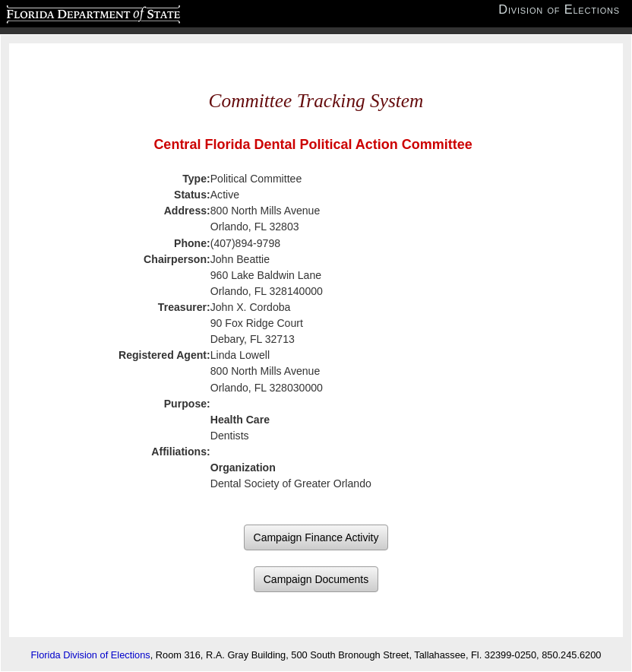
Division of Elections (559, 10)
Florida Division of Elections (91, 655)
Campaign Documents (316, 579)
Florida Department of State (63, 12)
